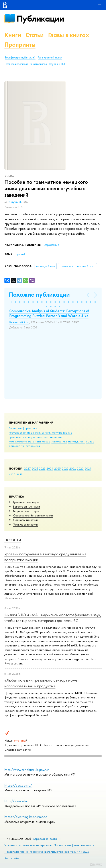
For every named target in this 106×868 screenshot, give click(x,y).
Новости (13, 540)
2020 (80, 468)
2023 (58, 468)
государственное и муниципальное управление (41, 432)
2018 (12, 474)
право (90, 441)
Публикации (40, 19)
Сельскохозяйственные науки (33, 515)
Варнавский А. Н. (19, 322)
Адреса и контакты (45, 839)
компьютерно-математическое (30, 441)
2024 (50, 468)
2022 (65, 468)
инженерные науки (49, 437)
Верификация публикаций (20, 58)
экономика (33, 446)
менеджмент (77, 441)
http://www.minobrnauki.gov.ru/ (27, 770)
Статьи (35, 35)
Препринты (20, 45)
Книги (13, 35)
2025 (42, 468)
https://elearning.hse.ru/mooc (26, 817)
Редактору (96, 864)
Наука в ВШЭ (57, 64)
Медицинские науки (26, 511)
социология (17, 446)
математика (59, 441)
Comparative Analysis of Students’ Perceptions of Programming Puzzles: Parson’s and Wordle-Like (49, 313)
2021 (73, 468)
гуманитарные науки (22, 437)
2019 (88, 468)
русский (20, 254)
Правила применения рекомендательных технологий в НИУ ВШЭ (47, 852)
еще (20, 474)
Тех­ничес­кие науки (25, 524)
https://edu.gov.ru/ (18, 785)
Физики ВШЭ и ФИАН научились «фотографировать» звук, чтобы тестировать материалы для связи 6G (53, 618)
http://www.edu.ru (17, 801)
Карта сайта (12, 858)
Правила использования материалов (26, 64)
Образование (51, 245)
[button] (11, 302)
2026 (35, 468)
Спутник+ (15, 202)
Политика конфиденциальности (74, 845)
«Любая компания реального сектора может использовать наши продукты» (42, 683)
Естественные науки (26, 506)
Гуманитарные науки (26, 502)
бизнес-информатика (23, 428)
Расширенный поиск (50, 58)
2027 (27, 468)
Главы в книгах (69, 35)
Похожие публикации (39, 295)
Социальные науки (25, 520)
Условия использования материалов (28, 845)
